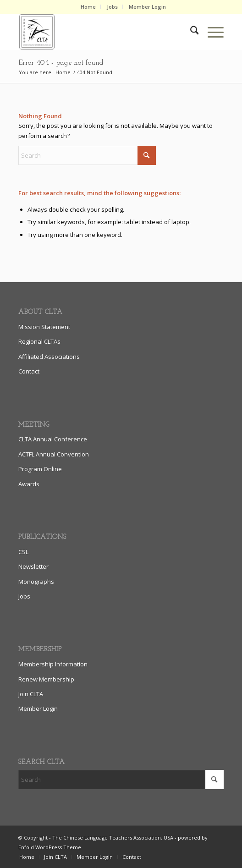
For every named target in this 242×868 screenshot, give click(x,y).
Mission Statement (44, 327)
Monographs (36, 582)
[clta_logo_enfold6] (101, 32)
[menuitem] (88, 7)
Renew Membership (46, 679)
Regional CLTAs (39, 341)
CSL (23, 552)
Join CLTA (31, 694)
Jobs (112, 7)
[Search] (190, 32)
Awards (29, 484)
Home (88, 7)
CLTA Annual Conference (53, 439)
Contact (29, 371)
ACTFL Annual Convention (54, 454)
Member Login (147, 7)
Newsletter (33, 566)
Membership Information (53, 664)
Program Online (40, 469)
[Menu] (211, 32)
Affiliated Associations (49, 357)
